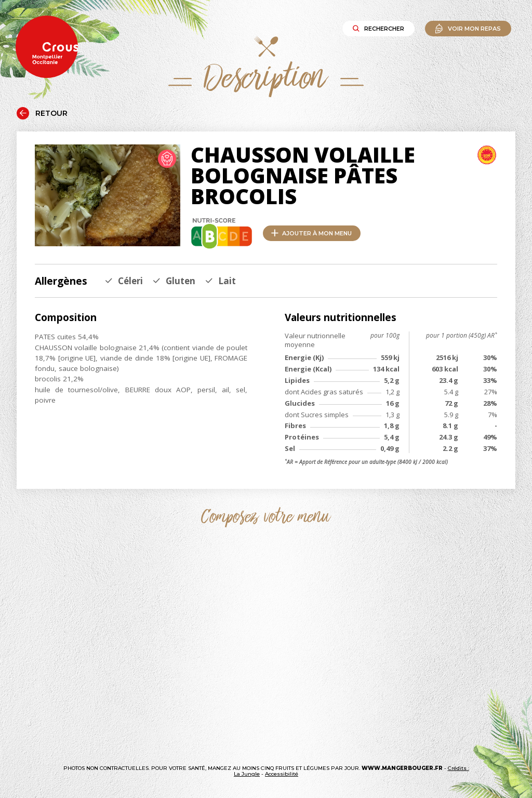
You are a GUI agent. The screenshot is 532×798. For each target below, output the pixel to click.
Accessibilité (282, 774)
